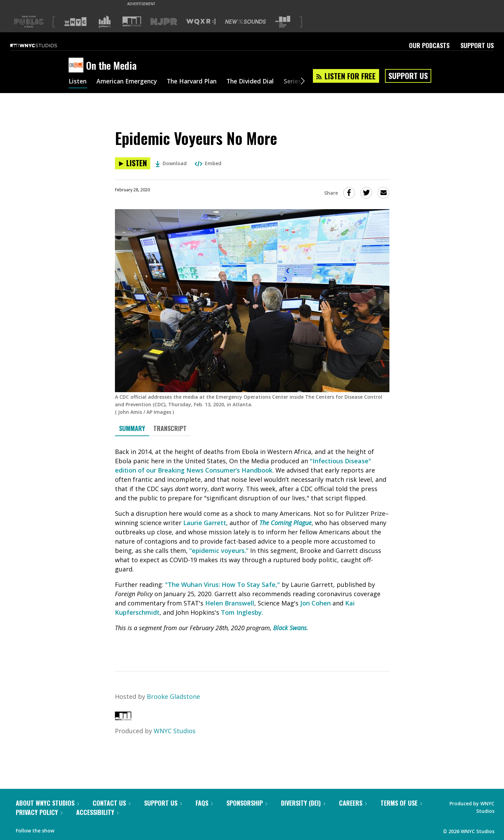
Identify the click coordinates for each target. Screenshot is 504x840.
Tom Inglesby (241, 612)
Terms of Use (401, 803)
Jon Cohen (315, 603)
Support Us (477, 45)
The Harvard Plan (197, 82)
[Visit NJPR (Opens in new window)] (164, 22)
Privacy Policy (39, 812)
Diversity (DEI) (303, 803)
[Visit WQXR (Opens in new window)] (201, 22)
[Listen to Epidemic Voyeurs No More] (133, 163)
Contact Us (112, 803)
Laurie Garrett (205, 523)
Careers (353, 803)
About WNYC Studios (47, 803)
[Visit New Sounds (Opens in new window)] (245, 22)
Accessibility (97, 812)
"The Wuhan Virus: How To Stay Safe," (222, 584)
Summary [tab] (132, 428)
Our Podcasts (429, 45)
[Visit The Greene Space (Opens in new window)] (283, 22)
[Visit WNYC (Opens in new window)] (75, 22)
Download (171, 163)
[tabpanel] (252, 548)
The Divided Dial (258, 82)
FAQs (204, 803)
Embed (208, 163)
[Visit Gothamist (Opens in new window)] (105, 22)
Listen (78, 82)
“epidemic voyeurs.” (219, 550)
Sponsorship (247, 803)
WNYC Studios (175, 731)
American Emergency (129, 82)
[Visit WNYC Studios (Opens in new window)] (132, 21)
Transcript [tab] (170, 428)
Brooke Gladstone (173, 696)
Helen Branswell (230, 603)
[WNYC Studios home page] (42, 45)
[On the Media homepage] (77, 66)
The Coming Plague (285, 523)
